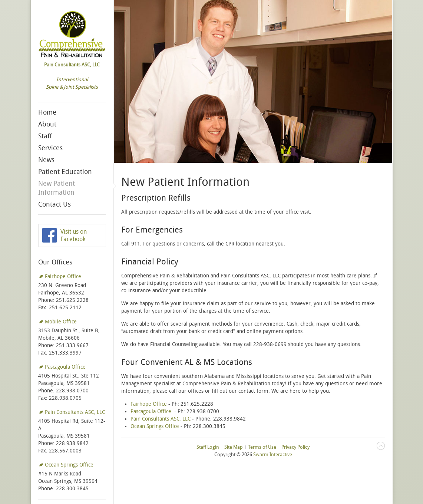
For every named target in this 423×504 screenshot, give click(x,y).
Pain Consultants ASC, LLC (75, 412)
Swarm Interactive (273, 454)
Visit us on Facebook (74, 235)
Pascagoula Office (65, 367)
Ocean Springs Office (69, 465)
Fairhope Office (63, 276)
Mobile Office (61, 322)
